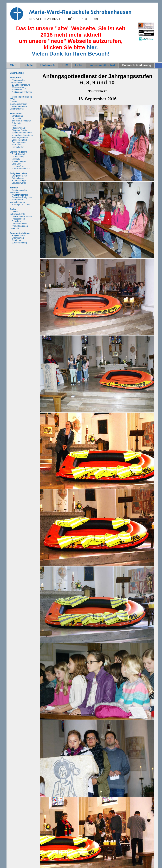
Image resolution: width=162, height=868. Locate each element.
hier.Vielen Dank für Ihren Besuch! (71, 50)
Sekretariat (17, 123)
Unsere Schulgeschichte (17, 213)
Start (13, 65)
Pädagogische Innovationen (17, 81)
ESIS (65, 65)
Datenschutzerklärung (137, 65)
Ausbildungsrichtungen (22, 92)
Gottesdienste (18, 178)
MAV (14, 126)
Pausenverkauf (18, 128)
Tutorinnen (17, 240)
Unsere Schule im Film (22, 216)
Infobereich (47, 65)
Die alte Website (19, 224)
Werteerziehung (19, 87)
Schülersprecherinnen (22, 133)
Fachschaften (18, 147)
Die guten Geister (20, 130)
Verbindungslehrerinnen (22, 135)
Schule (28, 65)
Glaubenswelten (19, 183)
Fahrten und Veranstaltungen (17, 201)
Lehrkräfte (16, 118)
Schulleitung (17, 116)
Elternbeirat (17, 145)
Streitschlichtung (19, 140)
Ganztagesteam (19, 142)
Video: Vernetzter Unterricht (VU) (19, 108)
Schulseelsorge (19, 181)
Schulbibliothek (19, 154)
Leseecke (16, 159)
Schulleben (17, 90)
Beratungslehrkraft (20, 138)
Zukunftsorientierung (21, 85)
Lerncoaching (18, 157)
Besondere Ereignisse (22, 197)
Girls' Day (16, 164)
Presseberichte (18, 219)
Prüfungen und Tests (21, 204)
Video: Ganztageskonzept (18, 103)
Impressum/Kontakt (102, 65)
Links (79, 65)
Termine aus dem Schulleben (19, 191)
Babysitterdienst (19, 236)
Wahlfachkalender (20, 195)
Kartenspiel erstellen (21, 169)
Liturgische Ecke (19, 176)
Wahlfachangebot (20, 161)
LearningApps (18, 166)
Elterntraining (18, 238)
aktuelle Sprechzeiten (21, 121)
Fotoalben (16, 221)
